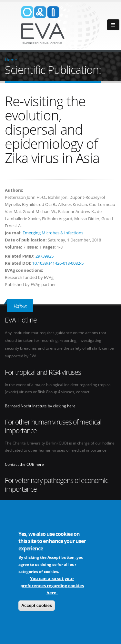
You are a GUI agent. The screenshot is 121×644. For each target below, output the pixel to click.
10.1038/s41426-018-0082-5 (58, 263)
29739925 (45, 256)
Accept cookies (37, 606)
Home (11, 60)
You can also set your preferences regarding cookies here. (52, 586)
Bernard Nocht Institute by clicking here (40, 406)
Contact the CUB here (24, 464)
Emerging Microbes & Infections (53, 233)
